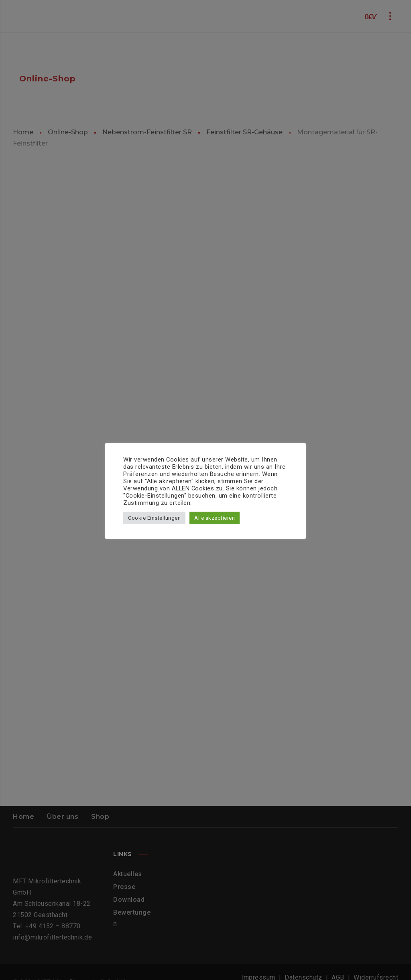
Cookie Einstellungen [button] (154, 518)
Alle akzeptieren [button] (215, 518)
